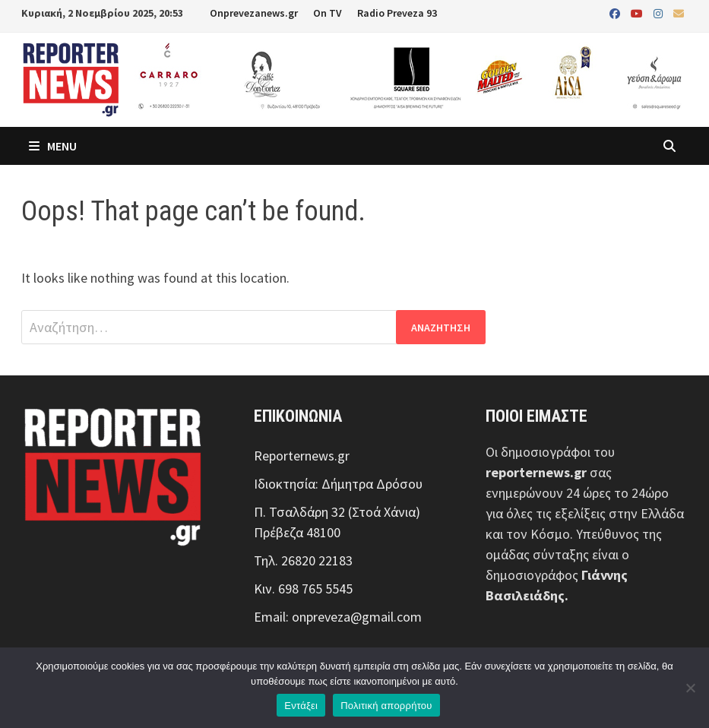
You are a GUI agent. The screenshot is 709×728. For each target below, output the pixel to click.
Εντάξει (301, 706)
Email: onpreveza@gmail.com (338, 617)
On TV (328, 13)
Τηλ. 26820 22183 (303, 560)
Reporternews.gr (302, 456)
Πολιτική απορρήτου (386, 706)
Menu (53, 146)
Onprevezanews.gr (254, 13)
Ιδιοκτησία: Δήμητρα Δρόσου (338, 484)
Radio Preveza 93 (397, 13)
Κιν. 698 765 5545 (303, 589)
